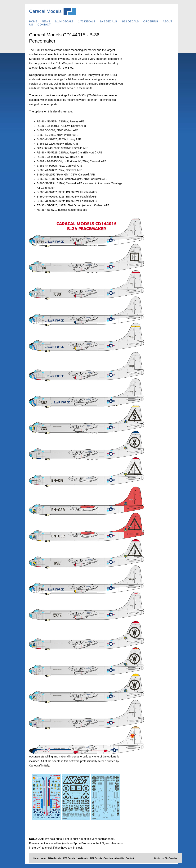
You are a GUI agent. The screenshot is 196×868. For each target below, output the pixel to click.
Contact (130, 858)
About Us (119, 858)
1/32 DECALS (130, 21)
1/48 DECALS (109, 21)
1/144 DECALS (64, 21)
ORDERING (151, 21)
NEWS (46, 21)
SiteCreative (171, 858)
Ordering (108, 858)
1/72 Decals (69, 858)
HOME (33, 21)
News (43, 858)
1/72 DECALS (87, 21)
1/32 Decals (96, 858)
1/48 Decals (82, 858)
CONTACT (44, 25)
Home (36, 858)
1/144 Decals (55, 858)
